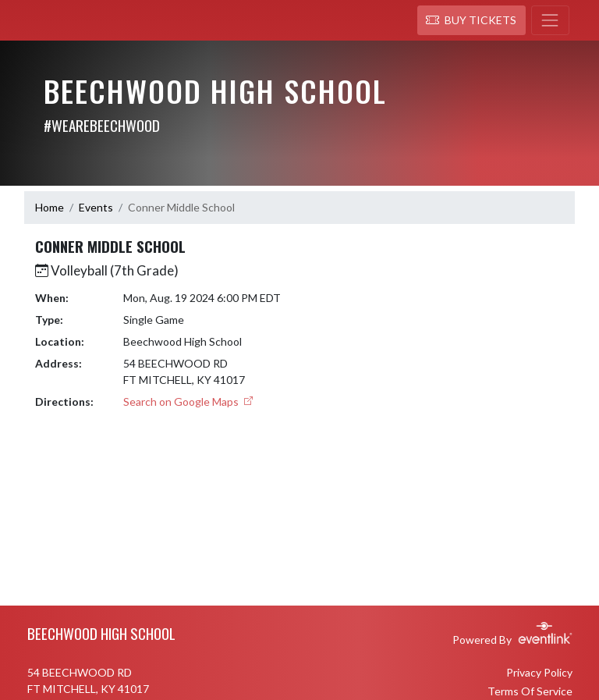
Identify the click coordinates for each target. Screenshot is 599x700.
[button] (471, 20)
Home (50, 207)
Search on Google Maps (188, 402)
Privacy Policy (539, 672)
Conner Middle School (181, 207)
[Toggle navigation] (550, 20)
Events (96, 207)
